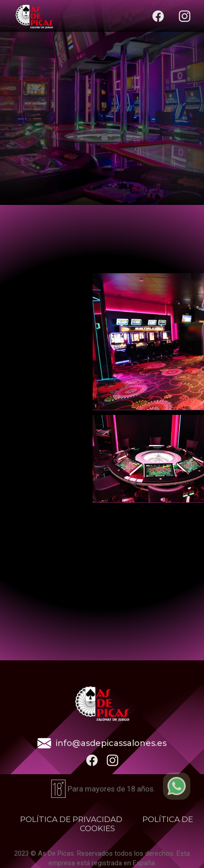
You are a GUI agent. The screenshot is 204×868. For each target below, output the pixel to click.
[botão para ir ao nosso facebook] (92, 760)
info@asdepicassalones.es (111, 743)
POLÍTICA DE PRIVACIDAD (71, 819)
